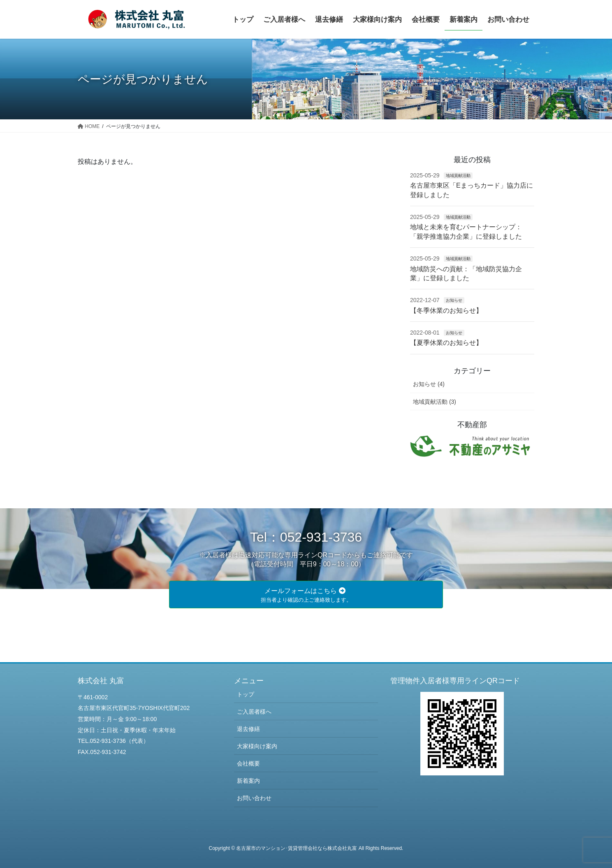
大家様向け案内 (257, 746)
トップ (246, 694)
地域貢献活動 (458, 176)
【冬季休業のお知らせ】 (446, 311)
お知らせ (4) (429, 384)
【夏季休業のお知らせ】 (446, 343)
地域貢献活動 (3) (435, 402)
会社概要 (248, 763)
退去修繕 (248, 729)
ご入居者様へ (254, 712)
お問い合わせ (254, 798)
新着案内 (248, 781)
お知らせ (454, 300)
